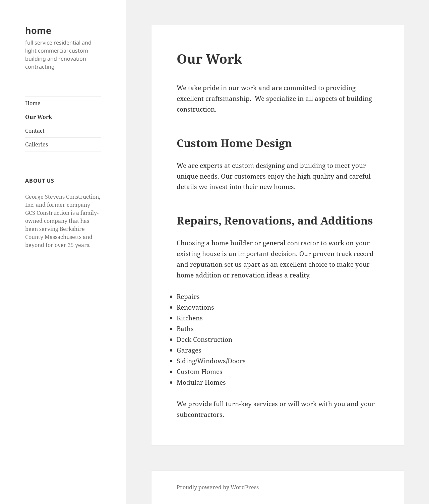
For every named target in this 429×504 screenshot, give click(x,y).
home (38, 30)
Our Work (39, 117)
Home (33, 103)
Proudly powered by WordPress (218, 487)
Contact (35, 131)
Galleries (37, 144)
